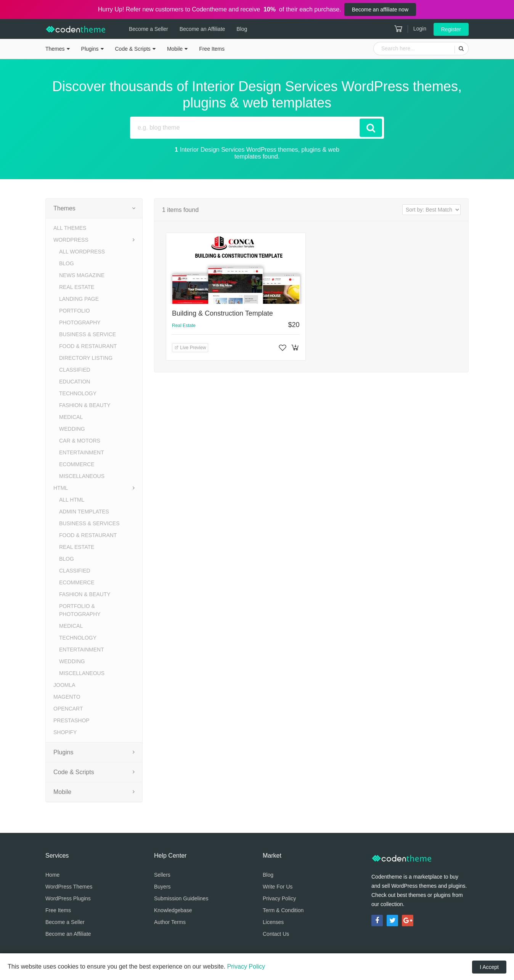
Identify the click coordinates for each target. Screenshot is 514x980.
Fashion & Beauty (85, 405)
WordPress (71, 240)
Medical (71, 417)
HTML (61, 488)
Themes (55, 49)
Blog (242, 29)
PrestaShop (71, 720)
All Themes (70, 228)
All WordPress (82, 252)
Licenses (273, 922)
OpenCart (68, 709)
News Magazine (82, 275)
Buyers (162, 887)
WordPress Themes (69, 887)
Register (451, 29)
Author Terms (170, 922)
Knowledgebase (173, 910)
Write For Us (278, 887)
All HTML (72, 500)
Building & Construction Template (222, 313)
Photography (80, 322)
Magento (67, 697)
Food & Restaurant (88, 346)
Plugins (90, 49)
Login (420, 29)
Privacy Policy (279, 898)
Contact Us (276, 934)
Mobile (175, 49)
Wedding (72, 429)
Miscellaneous (82, 476)
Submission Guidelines (181, 898)
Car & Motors (80, 441)
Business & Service (88, 334)
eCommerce (77, 464)
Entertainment (82, 452)
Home (52, 875)
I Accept (489, 967)
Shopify (65, 732)
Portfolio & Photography (80, 610)
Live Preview (190, 348)
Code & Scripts (133, 49)
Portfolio (75, 311)
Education (75, 382)
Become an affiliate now (380, 10)
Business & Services (89, 523)
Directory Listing (86, 358)
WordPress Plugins (68, 898)
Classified (75, 370)
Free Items (212, 49)
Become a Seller (149, 29)
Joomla (64, 685)
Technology (78, 393)
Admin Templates (84, 512)
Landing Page (79, 299)
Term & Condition (283, 910)
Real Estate (77, 287)
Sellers (162, 875)
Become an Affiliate (202, 29)
